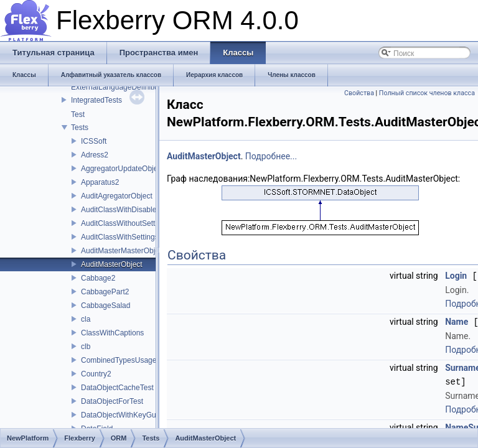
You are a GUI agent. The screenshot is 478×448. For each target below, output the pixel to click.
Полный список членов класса (427, 93)
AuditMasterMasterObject (123, 251)
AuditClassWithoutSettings (125, 223)
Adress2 (95, 155)
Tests (80, 128)
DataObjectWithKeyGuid (121, 415)
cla (86, 319)
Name (457, 321)
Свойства (359, 93)
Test (78, 114)
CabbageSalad (105, 306)
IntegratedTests (96, 100)
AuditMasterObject (112, 264)
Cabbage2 (98, 278)
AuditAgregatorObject (117, 196)
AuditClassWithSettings (120, 237)
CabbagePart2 (105, 292)
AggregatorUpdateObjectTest (129, 169)
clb (86, 347)
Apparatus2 (100, 182)
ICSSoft (94, 141)
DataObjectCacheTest (117, 388)
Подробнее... (271, 156)
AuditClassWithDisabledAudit (129, 210)
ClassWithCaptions (112, 333)
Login (456, 276)
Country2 (96, 374)
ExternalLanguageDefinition (117, 87)
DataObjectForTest (112, 401)
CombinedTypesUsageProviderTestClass (149, 360)
